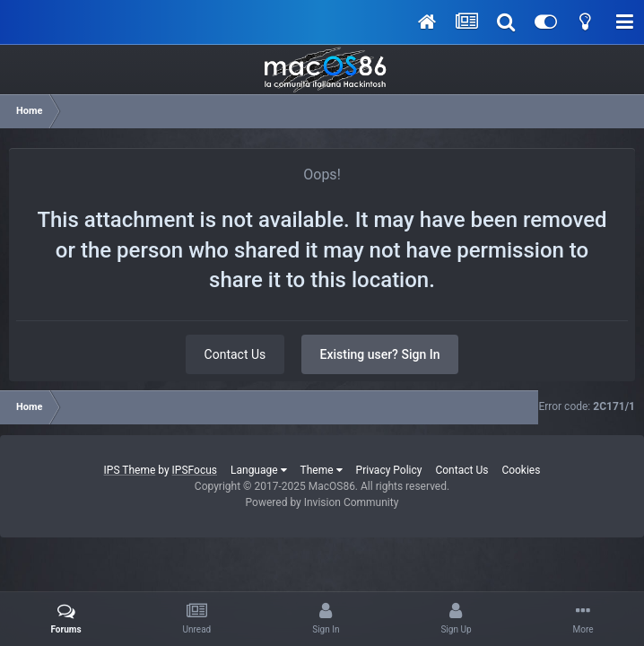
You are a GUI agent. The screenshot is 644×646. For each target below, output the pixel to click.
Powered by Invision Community (322, 502)
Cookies (521, 470)
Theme (322, 470)
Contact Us (235, 354)
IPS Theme (130, 470)
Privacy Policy (389, 470)
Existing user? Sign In (380, 354)
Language (259, 470)
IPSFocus (195, 470)
